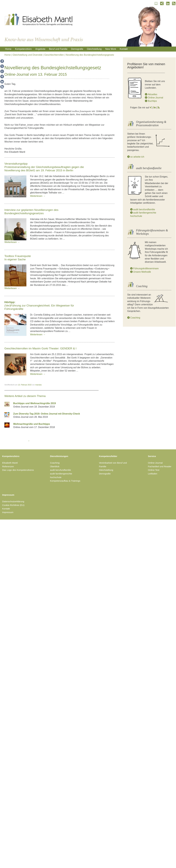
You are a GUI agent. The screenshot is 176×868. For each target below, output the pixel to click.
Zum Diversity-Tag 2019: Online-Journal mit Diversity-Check (47, 414)
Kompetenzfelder (108, 456)
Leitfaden (153, 474)
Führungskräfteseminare (144, 268)
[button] (2, 61)
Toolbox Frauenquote (18, 256)
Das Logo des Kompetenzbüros (18, 470)
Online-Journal (154, 98)
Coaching (134, 318)
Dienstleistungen (59, 456)
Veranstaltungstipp (16, 164)
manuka (38, 385)
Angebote (40, 49)
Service (152, 456)
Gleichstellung (94, 49)
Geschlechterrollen (54, 55)
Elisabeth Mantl (10, 463)
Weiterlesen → (38, 196)
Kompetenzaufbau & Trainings (65, 481)
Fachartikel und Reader (160, 466)
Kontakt (124, 49)
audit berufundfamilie (143, 209)
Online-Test (154, 470)
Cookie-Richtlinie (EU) (13, 505)
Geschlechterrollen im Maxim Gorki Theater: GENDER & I (40, 348)
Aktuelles (151, 94)
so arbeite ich (136, 157)
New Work (111, 49)
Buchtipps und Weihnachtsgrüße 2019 (34, 403)
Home (8, 49)
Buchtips (151, 101)
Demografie (77, 49)
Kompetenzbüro (23, 49)
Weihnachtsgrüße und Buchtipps (32, 424)
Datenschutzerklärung (13, 501)
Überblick (55, 466)
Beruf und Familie (58, 49)
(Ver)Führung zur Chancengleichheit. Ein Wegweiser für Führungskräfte (39, 306)
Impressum (8, 495)
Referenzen (8, 466)
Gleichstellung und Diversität (27, 55)
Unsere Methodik (141, 272)
